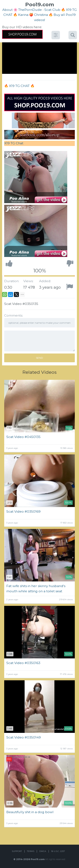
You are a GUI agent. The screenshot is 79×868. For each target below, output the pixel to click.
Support (17, 851)
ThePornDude (30, 10)
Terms (31, 851)
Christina (41, 15)
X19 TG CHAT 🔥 (22, 86)
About (7, 10)
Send (39, 358)
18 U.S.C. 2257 (58, 851)
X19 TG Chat (14, 143)
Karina (23, 15)
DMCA (43, 851)
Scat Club (52, 10)
